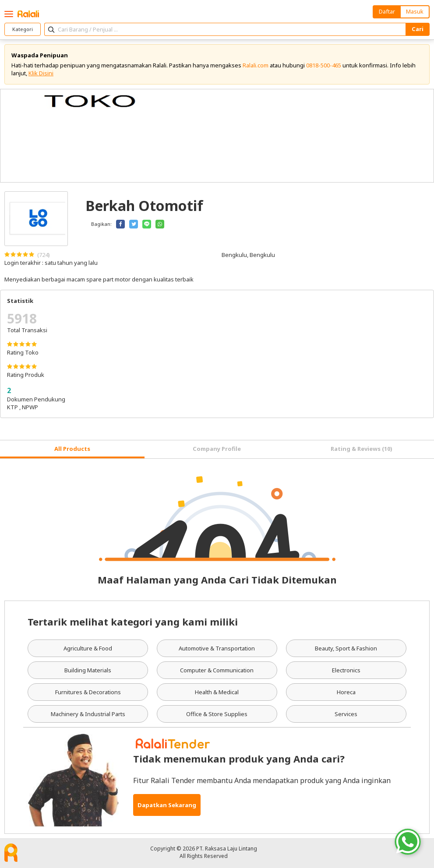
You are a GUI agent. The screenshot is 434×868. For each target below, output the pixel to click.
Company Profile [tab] (217, 449)
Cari (418, 29)
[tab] (72, 449)
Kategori (23, 29)
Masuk (415, 11)
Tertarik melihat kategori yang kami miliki (133, 622)
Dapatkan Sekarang (167, 805)
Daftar (387, 11)
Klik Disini (41, 73)
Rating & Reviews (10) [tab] (362, 449)
